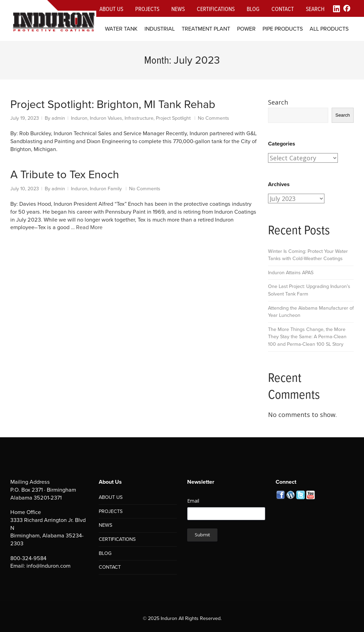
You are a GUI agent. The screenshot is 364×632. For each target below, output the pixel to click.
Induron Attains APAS (291, 272)
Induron (79, 118)
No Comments (213, 118)
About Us (111, 9)
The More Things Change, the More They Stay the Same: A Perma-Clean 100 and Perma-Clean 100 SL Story (307, 337)
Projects (147, 9)
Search (315, 9)
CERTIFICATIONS (117, 539)
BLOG (105, 553)
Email (193, 501)
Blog (253, 9)
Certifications (216, 9)
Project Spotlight (173, 118)
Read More (89, 227)
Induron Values (106, 118)
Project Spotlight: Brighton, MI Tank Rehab (113, 104)
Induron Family (106, 189)
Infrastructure (139, 118)
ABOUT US (111, 497)
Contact (283, 9)
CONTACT (110, 567)
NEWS (105, 525)
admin (58, 118)
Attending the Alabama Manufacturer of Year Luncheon (311, 312)
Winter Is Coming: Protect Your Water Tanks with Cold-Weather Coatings (308, 255)
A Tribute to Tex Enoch (65, 174)
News (178, 9)
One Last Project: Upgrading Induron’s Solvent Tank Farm (309, 290)
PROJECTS (111, 511)
